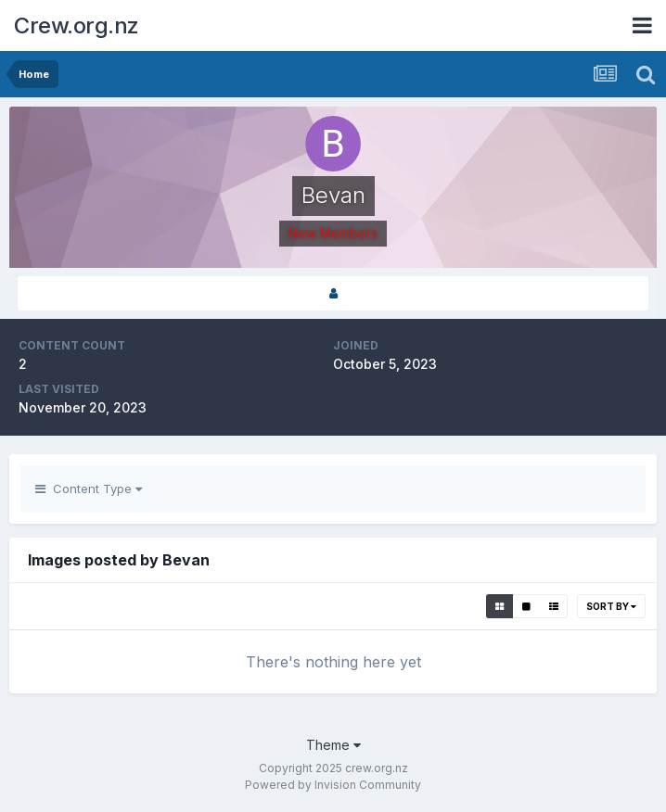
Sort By (611, 606)
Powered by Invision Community (333, 785)
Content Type (89, 488)
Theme (333, 745)
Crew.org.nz (77, 25)
